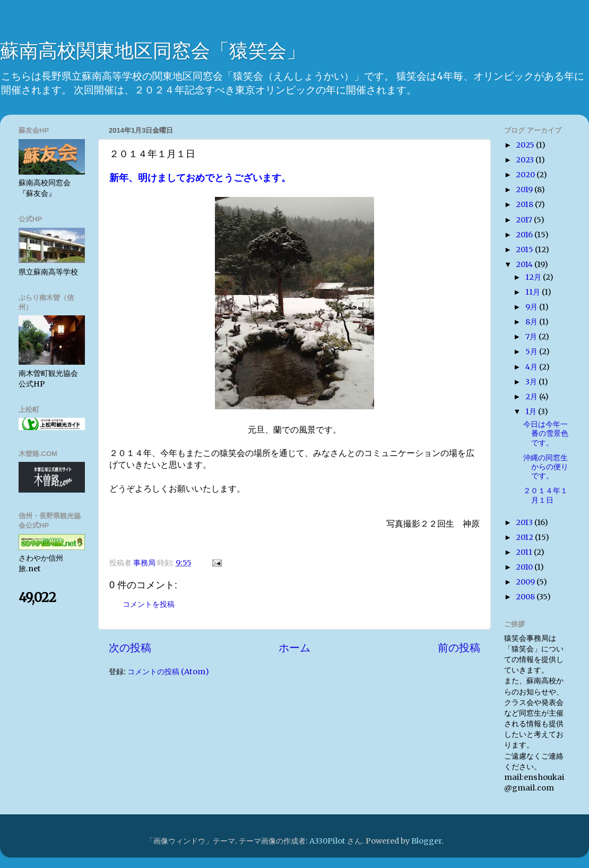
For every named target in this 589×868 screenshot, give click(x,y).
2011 (525, 552)
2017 (525, 220)
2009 (526, 582)
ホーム (294, 648)
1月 (532, 411)
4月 (532, 367)
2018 (525, 204)
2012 (525, 537)
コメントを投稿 (149, 604)
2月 (532, 397)
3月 (532, 382)
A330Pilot (327, 841)
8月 (532, 322)
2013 (525, 522)
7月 (532, 337)
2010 (525, 567)
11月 (534, 292)
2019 (525, 190)
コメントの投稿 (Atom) (168, 672)
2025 (526, 145)
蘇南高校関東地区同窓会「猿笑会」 (153, 51)
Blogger (426, 841)
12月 (534, 277)
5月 (532, 351)
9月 (532, 307)
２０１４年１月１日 (545, 495)
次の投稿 (130, 648)
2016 (525, 235)
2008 (526, 597)
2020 (526, 175)
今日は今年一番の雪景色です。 (546, 433)
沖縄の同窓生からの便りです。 (546, 467)
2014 (525, 264)
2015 (525, 250)
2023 (526, 160)
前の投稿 (459, 648)
